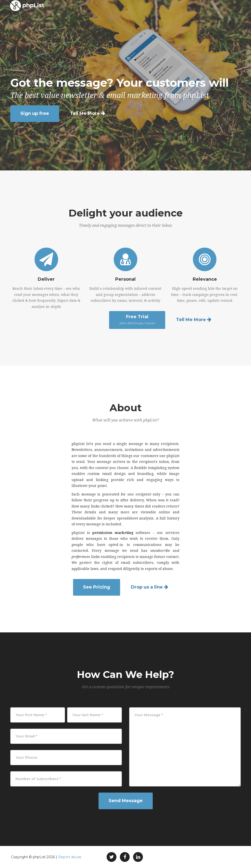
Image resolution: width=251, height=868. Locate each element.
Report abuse (70, 857)
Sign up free (35, 113)
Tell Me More (85, 113)
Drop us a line (147, 587)
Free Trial (137, 320)
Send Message (126, 801)
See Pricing (97, 587)
